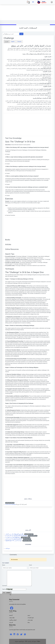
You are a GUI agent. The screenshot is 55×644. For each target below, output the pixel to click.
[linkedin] (14, 634)
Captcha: (4, 589)
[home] (42, 2)
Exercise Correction (11, 215)
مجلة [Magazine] (29, 622)
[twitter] (21, 634)
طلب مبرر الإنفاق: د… (15, 534)
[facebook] (12, 608)
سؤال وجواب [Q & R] (12, 618)
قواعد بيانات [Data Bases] (30, 620)
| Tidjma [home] (38, 641)
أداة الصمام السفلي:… (14, 539)
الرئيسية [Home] (11, 615)
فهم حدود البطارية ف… (13, 537)
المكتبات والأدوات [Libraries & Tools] (13, 620)
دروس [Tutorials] (29, 615)
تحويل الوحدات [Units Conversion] (31, 618)
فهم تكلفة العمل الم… (16, 536)
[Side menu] (33, 2)
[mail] (11, 634)
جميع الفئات (8, 548)
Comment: (5, 586)
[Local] (28, 2)
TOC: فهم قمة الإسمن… (14, 541)
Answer (8, 154)
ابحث (21, 34)
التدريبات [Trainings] (11, 622)
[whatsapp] (25, 634)
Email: (31, 565)
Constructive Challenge (10, 504)
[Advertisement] (27, 10)
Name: (4, 565)
